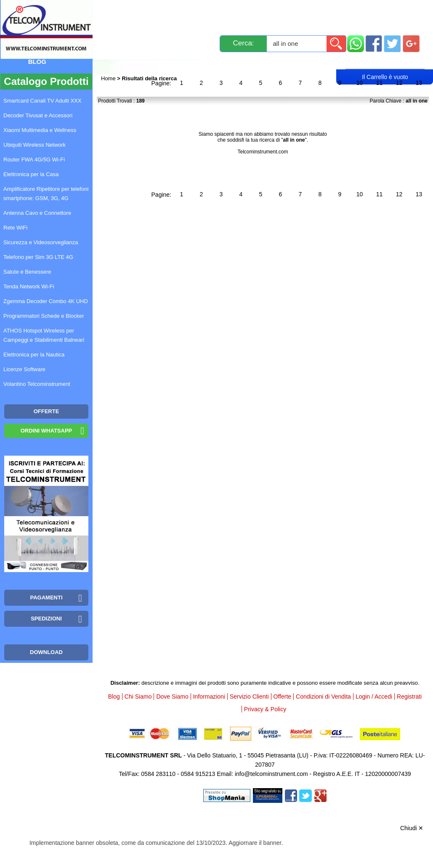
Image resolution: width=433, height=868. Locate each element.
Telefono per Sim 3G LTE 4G (38, 257)
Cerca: (243, 43)
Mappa (76, 22)
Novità (119, 9)
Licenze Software (24, 369)
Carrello (385, 61)
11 (380, 83)
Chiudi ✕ (412, 828)
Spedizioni (190, 9)
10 (360, 83)
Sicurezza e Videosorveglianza (41, 242)
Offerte (283, 697)
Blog (37, 62)
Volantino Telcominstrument (37, 384)
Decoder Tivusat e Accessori (38, 115)
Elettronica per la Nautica (34, 355)
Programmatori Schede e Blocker (44, 316)
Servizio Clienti (298, 9)
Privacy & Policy (265, 709)
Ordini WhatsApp (46, 431)
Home (109, 78)
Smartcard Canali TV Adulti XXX (42, 101)
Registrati (206, 62)
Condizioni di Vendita (323, 697)
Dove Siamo (172, 697)
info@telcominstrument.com (271, 774)
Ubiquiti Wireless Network (35, 145)
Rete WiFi (15, 228)
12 (399, 83)
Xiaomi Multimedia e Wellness (40, 130)
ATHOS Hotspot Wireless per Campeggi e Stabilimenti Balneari (44, 335)
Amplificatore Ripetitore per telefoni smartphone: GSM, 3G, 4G (46, 194)
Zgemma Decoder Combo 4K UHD (46, 301)
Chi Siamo (138, 697)
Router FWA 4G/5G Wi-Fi (34, 160)
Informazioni (362, 9)
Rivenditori (262, 62)
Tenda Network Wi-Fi (29, 286)
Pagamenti (240, 9)
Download (46, 652)
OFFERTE (46, 411)
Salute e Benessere (27, 272)
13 (419, 83)
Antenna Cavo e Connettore (37, 213)
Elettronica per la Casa (31, 174)
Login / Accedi (145, 62)
